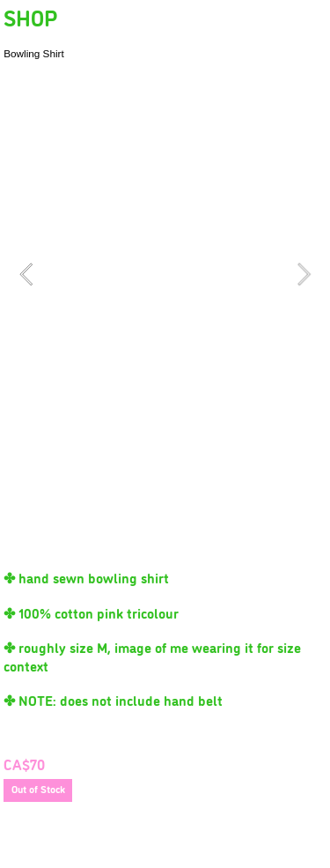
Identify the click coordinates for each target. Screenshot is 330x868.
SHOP (30, 16)
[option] (165, 274)
